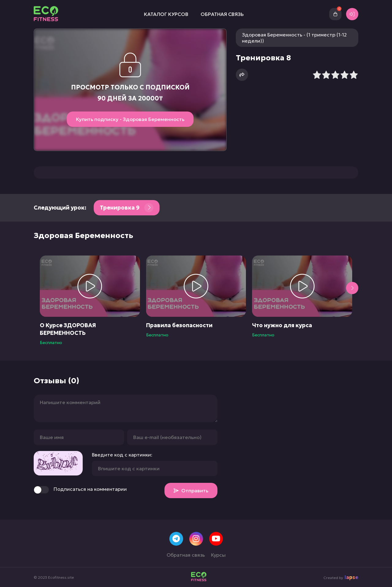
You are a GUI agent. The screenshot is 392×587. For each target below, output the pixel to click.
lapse (351, 577)
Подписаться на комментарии (80, 490)
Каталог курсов (166, 14)
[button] (352, 288)
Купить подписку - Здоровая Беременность (130, 119)
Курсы (218, 555)
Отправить (191, 490)
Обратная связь (222, 14)
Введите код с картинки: (122, 455)
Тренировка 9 (127, 208)
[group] (90, 300)
